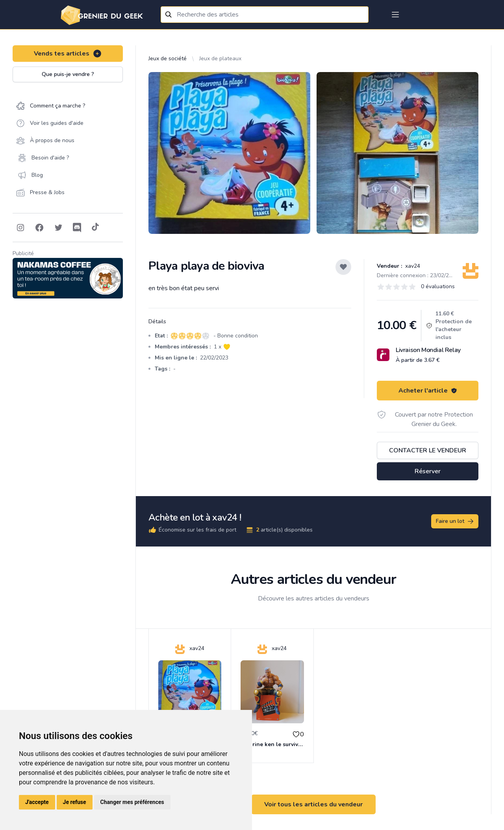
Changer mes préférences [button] (132, 802)
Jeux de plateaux (220, 58)
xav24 (412, 266)
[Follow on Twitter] (58, 228)
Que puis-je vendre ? (68, 74)
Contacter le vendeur (428, 450)
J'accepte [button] (37, 802)
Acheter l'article (428, 391)
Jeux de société (168, 58)
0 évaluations (438, 286)
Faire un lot (455, 521)
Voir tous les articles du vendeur (313, 804)
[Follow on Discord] (77, 228)
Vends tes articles (68, 54)
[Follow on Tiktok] (95, 228)
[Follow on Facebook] (39, 228)
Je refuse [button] (75, 802)
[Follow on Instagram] (20, 228)
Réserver (428, 471)
